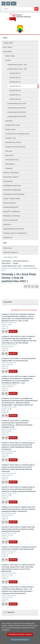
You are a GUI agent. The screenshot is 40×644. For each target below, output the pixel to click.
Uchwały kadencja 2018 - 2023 (17, 69)
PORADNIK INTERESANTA (12, 190)
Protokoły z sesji (10, 138)
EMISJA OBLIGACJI (10, 203)
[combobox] (18, 9)
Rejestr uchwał (10, 56)
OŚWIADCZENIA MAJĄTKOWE (13, 229)
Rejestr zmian (8, 248)
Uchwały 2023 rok (15, 78)
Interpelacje (9, 168)
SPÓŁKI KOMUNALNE (10, 220)
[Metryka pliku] (3, 331)
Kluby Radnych (10, 164)
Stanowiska (9, 121)
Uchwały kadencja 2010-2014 (17, 108)
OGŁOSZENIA (8, 181)
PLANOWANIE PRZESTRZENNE (14, 194)
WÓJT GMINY (8, 47)
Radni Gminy (9, 155)
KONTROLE (7, 225)
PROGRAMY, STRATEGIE (12, 216)
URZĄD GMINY (8, 43)
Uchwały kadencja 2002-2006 (17, 116)
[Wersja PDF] (29, 286)
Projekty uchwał (10, 129)
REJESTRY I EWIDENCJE (12, 212)
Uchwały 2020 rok (15, 90)
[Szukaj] (36, 9)
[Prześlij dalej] (25, 286)
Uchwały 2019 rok (15, 95)
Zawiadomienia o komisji (13, 142)
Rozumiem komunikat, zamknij (20, 634)
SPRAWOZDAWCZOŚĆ (11, 207)
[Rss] (4, 3)
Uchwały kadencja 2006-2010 (17, 112)
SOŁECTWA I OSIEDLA (11, 177)
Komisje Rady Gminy (12, 160)
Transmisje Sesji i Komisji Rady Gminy (17, 134)
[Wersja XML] (33, 286)
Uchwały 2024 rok (15, 73)
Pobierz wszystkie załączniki (24, 310)
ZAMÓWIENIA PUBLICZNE (12, 186)
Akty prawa (9, 151)
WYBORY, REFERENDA (11, 173)
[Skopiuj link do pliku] (7, 331)
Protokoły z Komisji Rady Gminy (15, 147)
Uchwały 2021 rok (15, 86)
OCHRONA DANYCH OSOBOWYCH (15, 233)
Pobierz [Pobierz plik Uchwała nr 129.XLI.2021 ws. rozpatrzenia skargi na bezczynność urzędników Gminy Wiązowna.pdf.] (13, 560)
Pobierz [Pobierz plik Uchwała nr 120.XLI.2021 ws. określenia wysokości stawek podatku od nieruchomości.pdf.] (13, 371)
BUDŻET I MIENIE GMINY (12, 199)
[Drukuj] (37, 286)
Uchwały (8, 60)
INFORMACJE (8, 238)
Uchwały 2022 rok (15, 82)
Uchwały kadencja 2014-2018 (17, 103)
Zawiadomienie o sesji (12, 125)
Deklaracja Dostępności (11, 252)
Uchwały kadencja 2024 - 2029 (17, 65)
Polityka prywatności (20, 640)
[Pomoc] (8, 3)
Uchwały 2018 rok (15, 99)
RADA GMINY (8, 52)
